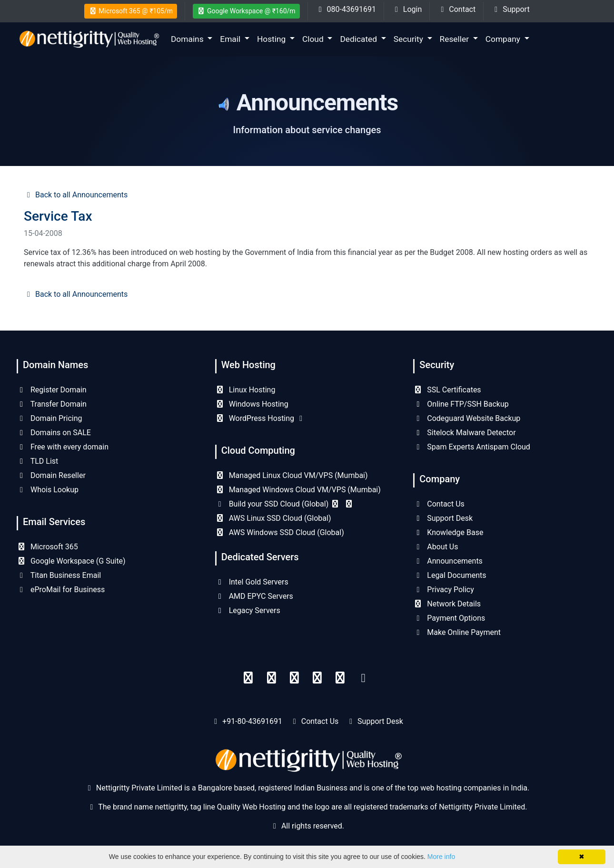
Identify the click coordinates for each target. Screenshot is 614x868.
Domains (188, 39)
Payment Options (449, 618)
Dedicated (359, 39)
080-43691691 (346, 9)
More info (441, 857)
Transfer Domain (52, 404)
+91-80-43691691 (252, 721)
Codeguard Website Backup (467, 418)
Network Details (447, 604)
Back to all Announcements (76, 195)
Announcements (448, 561)
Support (510, 9)
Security (409, 39)
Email (231, 39)
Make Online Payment (457, 632)
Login (407, 9)
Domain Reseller (51, 475)
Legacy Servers (248, 610)
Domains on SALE (54, 433)
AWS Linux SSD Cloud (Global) (273, 518)
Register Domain (52, 390)
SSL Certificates (447, 390)
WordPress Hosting (260, 418)
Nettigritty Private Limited (482, 807)
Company (504, 39)
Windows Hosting (252, 404)
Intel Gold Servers (252, 582)
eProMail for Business (61, 590)
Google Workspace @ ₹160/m (246, 11)
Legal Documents (450, 575)
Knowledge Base (448, 532)
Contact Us (439, 504)
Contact (456, 9)
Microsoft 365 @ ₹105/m (131, 11)
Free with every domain (63, 447)
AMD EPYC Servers (254, 596)
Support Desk (443, 518)
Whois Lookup (48, 490)
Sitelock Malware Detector (464, 433)
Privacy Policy (443, 590)
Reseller (456, 39)
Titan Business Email (59, 575)
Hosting (272, 39)
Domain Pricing (50, 418)
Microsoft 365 (47, 547)
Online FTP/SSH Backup (461, 404)
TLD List (37, 461)
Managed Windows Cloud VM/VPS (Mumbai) (298, 490)
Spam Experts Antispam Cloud (472, 447)
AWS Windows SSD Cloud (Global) (280, 532)
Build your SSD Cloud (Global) (285, 504)
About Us (436, 547)
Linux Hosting (245, 390)
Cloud (314, 39)
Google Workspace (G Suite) (71, 561)
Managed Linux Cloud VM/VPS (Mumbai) (292, 475)
